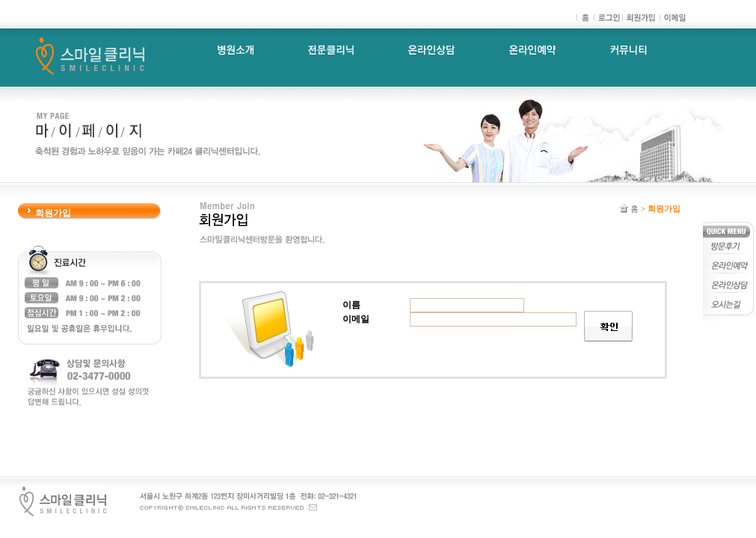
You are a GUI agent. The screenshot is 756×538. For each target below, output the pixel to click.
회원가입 (53, 213)
